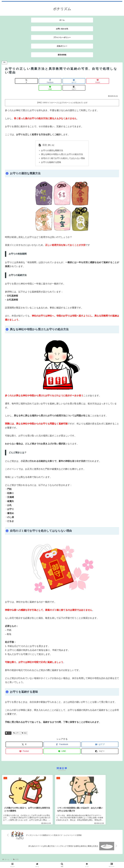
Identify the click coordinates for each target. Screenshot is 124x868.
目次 (45, 138)
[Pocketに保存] (72, 81)
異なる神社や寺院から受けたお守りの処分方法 (62, 148)
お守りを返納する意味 (51, 156)
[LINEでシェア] (91, 81)
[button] (110, 81)
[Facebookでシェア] (33, 81)
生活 (8, 727)
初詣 (24, 727)
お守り (17, 727)
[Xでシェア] (14, 81)
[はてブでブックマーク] (52, 81)
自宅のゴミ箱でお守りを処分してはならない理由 (63, 152)
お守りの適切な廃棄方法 (52, 144)
